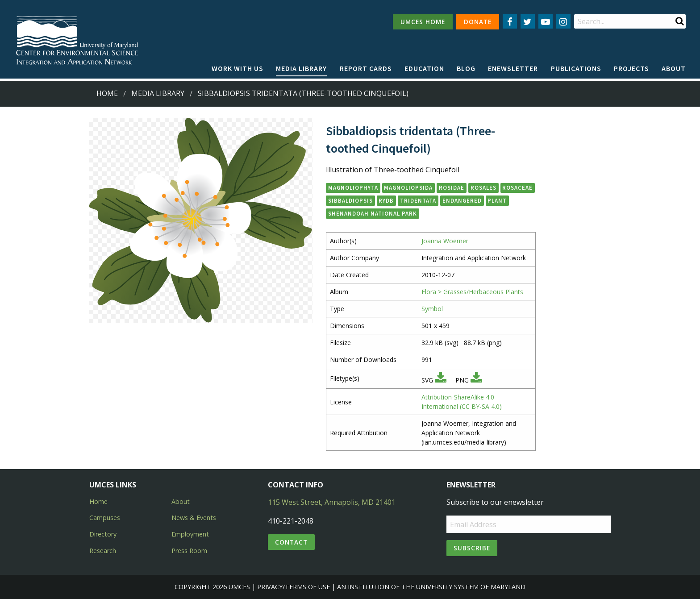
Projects (631, 68)
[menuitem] (237, 69)
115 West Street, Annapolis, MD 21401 (332, 502)
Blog (466, 68)
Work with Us (237, 68)
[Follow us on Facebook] (510, 21)
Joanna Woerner (445, 241)
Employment (190, 534)
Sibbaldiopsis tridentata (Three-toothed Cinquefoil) (303, 93)
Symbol (432, 309)
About (674, 68)
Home (107, 93)
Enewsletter (513, 68)
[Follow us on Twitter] (528, 21)
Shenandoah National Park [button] (373, 213)
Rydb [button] (386, 200)
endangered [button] (462, 200)
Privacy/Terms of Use (294, 587)
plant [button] (497, 200)
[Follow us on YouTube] (546, 21)
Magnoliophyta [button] (353, 187)
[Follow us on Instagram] (563, 21)
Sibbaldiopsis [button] (350, 200)
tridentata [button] (418, 200)
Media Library (301, 68)
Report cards (366, 68)
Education (424, 68)
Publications (576, 68)
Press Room (189, 551)
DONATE (478, 22)
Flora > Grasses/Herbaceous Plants (472, 292)
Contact (291, 542)
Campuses (105, 518)
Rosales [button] (483, 187)
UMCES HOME (423, 22)
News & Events (194, 518)
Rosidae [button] (452, 187)
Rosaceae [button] (517, 187)
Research (103, 551)
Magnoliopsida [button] (408, 187)
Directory (103, 534)
